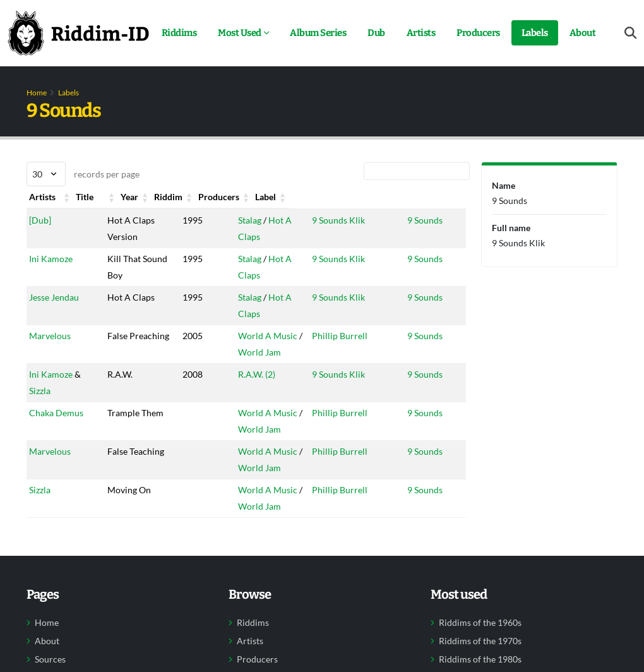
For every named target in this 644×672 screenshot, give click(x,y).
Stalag (235, 220)
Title (113, 197)
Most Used (240, 33)
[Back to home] (78, 33)
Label (414, 197)
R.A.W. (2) (242, 374)
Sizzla (40, 391)
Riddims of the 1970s (480, 641)
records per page (83, 174)
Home (37, 93)
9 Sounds (421, 220)
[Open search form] (630, 33)
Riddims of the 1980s (480, 659)
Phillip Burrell (330, 336)
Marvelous (50, 336)
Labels (535, 33)
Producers (478, 33)
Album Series (318, 33)
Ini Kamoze (51, 259)
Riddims (179, 33)
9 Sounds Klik (329, 220)
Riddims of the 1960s (480, 623)
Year (173, 197)
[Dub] (40, 220)
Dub (376, 33)
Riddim (238, 197)
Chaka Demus (56, 413)
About (583, 33)
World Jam (245, 352)
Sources (50, 659)
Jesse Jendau (54, 297)
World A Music (253, 336)
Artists (421, 33)
